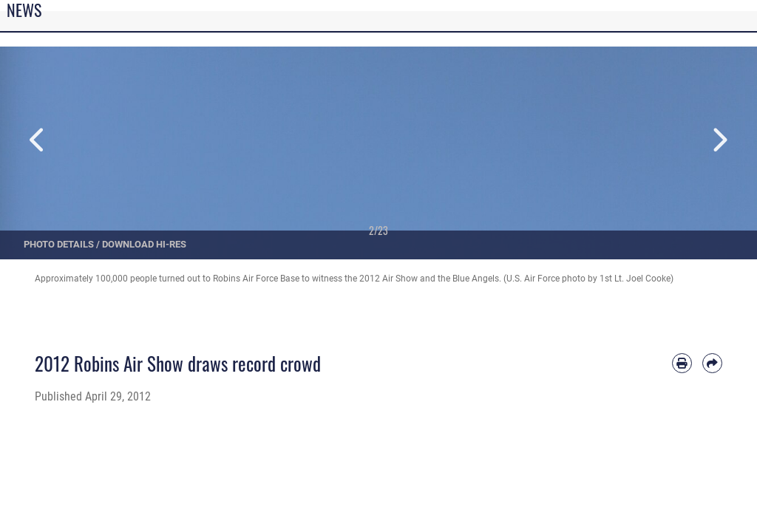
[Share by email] (712, 363)
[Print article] (682, 363)
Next (719, 140)
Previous (38, 140)
